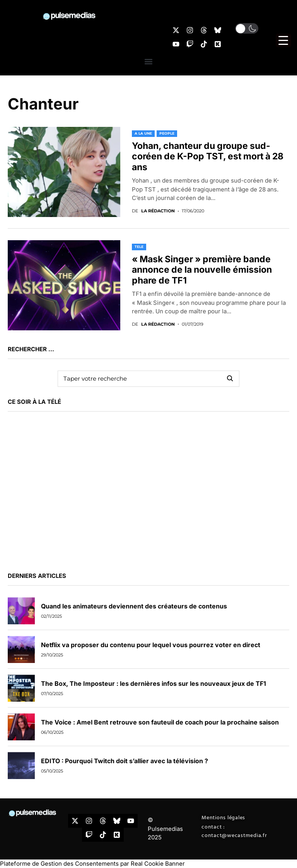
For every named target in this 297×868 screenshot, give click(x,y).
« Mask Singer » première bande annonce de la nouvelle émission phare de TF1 (202, 270)
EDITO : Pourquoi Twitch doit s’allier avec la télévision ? (125, 761)
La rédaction (158, 211)
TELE (139, 247)
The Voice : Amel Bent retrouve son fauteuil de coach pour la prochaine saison (160, 722)
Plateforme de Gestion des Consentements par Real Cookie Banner (92, 864)
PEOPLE (167, 133)
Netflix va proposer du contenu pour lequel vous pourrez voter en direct (151, 645)
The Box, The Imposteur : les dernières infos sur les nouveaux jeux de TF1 (154, 683)
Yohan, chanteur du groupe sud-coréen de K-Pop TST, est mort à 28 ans (208, 156)
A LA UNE (143, 133)
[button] (149, 61)
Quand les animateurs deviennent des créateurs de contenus (134, 606)
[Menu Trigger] (283, 40)
